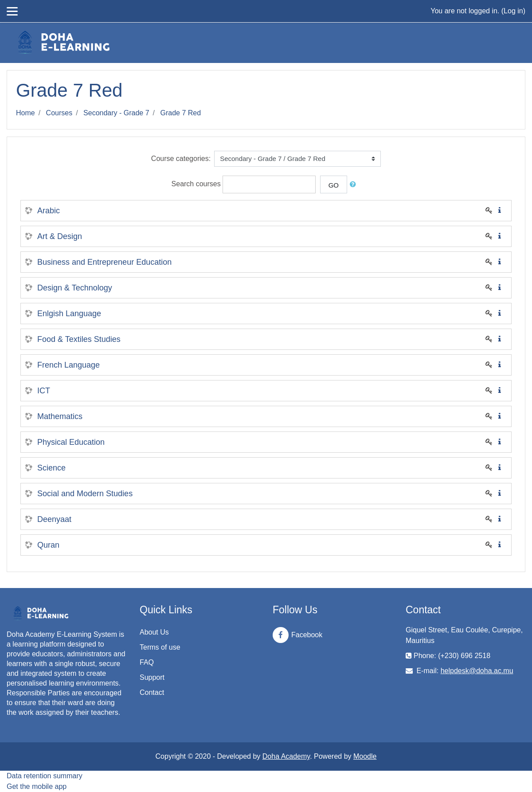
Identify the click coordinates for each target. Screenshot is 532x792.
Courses (59, 113)
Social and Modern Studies (85, 494)
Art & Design (60, 236)
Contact (152, 692)
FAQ (147, 662)
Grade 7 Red (181, 113)
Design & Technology (75, 288)
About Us (154, 632)
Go (334, 185)
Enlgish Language (69, 314)
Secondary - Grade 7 (116, 113)
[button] (355, 185)
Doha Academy (286, 756)
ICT (44, 391)
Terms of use (160, 647)
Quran (48, 545)
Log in (513, 11)
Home (25, 113)
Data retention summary (45, 776)
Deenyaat (54, 519)
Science (51, 468)
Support (152, 677)
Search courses (196, 184)
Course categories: (181, 159)
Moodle (365, 756)
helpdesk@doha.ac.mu (477, 671)
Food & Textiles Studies (79, 339)
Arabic (49, 211)
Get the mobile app (37, 786)
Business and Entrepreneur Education (104, 262)
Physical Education (71, 442)
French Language (68, 365)
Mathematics (60, 416)
